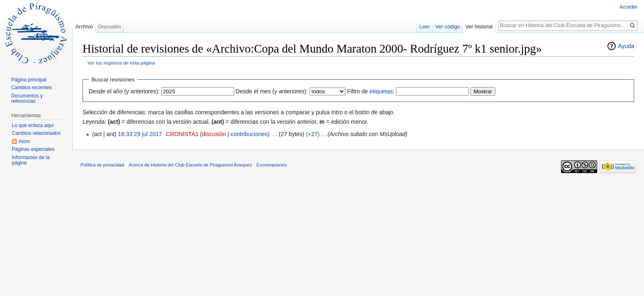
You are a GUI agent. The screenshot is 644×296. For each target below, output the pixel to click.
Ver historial (479, 27)
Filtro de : (371, 91)
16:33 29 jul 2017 (140, 134)
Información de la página (31, 160)
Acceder (628, 7)
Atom (24, 141)
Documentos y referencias (27, 99)
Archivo (84, 27)
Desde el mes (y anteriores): (272, 91)
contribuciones (249, 134)
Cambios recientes (31, 88)
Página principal (29, 80)
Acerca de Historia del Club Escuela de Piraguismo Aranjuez (191, 165)
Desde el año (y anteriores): (124, 91)
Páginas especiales (33, 149)
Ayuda (626, 46)
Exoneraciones (271, 165)
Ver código (448, 27)
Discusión (109, 27)
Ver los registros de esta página (121, 63)
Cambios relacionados (36, 133)
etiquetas (381, 91)
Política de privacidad (102, 165)
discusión (214, 134)
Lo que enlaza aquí (33, 125)
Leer (425, 27)
